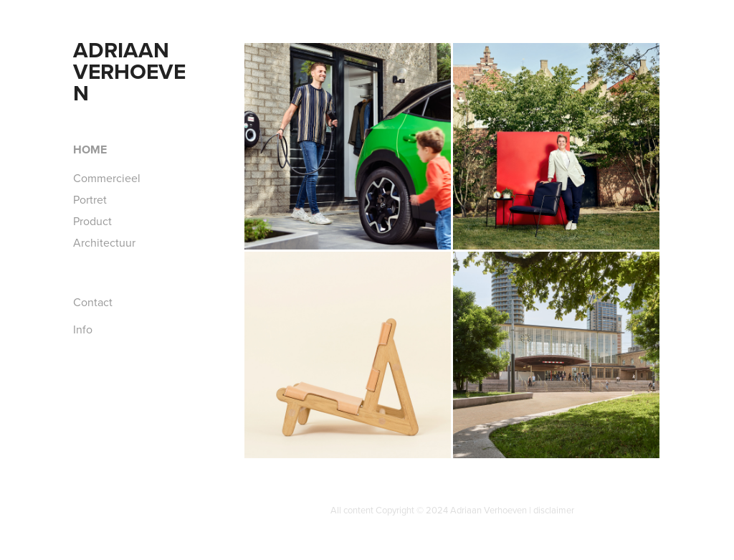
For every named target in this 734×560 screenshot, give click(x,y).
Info (83, 329)
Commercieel (107, 178)
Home (90, 150)
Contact (93, 302)
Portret (90, 199)
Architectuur (104, 242)
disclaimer (554, 510)
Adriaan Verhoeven (129, 71)
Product (92, 221)
